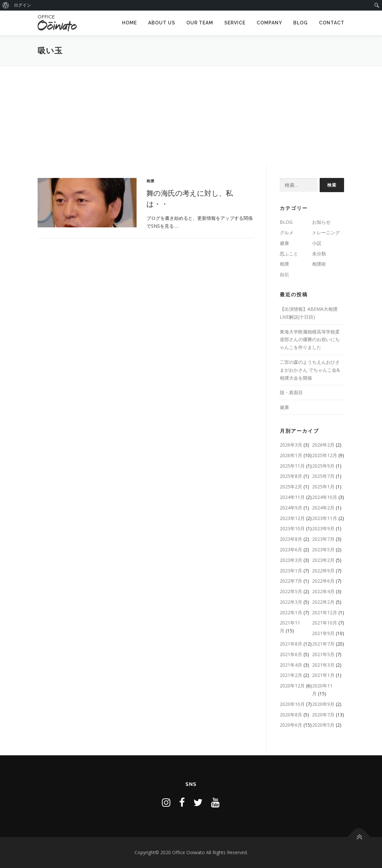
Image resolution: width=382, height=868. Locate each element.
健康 (284, 243)
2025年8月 (291, 476)
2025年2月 (291, 487)
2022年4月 (323, 591)
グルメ (287, 232)
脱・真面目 (291, 392)
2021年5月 (323, 654)
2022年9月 (323, 571)
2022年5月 (291, 591)
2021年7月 (323, 644)
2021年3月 (323, 665)
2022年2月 (323, 602)
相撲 (150, 181)
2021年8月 (291, 644)
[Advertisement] (191, 115)
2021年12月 (325, 612)
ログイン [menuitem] (22, 5)
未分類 (319, 254)
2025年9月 (323, 466)
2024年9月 (291, 508)
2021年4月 (291, 665)
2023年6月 (291, 550)
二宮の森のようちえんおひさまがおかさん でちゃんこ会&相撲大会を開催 (310, 370)
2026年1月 (291, 455)
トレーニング (326, 232)
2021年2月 (291, 675)
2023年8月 (291, 539)
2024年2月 (323, 508)
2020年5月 (323, 725)
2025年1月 (323, 487)
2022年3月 (291, 602)
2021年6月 (291, 654)
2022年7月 (291, 581)
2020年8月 (291, 715)
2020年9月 (323, 704)
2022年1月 (291, 612)
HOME (129, 23)
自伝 (284, 274)
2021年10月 (325, 623)
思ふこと (289, 254)
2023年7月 (323, 539)
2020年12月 (292, 686)
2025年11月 (292, 466)
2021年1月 (323, 675)
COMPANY (269, 23)
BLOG (301, 23)
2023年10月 (292, 528)
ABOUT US (162, 23)
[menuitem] (6, 5)
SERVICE (235, 23)
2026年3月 (291, 445)
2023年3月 (291, 560)
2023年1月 (291, 571)
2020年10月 (292, 704)
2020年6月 (291, 725)
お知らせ (321, 222)
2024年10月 (325, 497)
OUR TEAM (200, 23)
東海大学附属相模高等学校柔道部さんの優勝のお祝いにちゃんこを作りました (310, 340)
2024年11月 (292, 497)
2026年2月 (323, 445)
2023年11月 (325, 518)
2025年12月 (325, 455)
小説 (317, 243)
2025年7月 (323, 476)
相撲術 (319, 264)
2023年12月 (292, 518)
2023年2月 (323, 560)
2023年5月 (323, 550)
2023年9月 (323, 528)
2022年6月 (323, 581)
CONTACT (332, 23)
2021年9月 (323, 633)
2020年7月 (323, 715)
